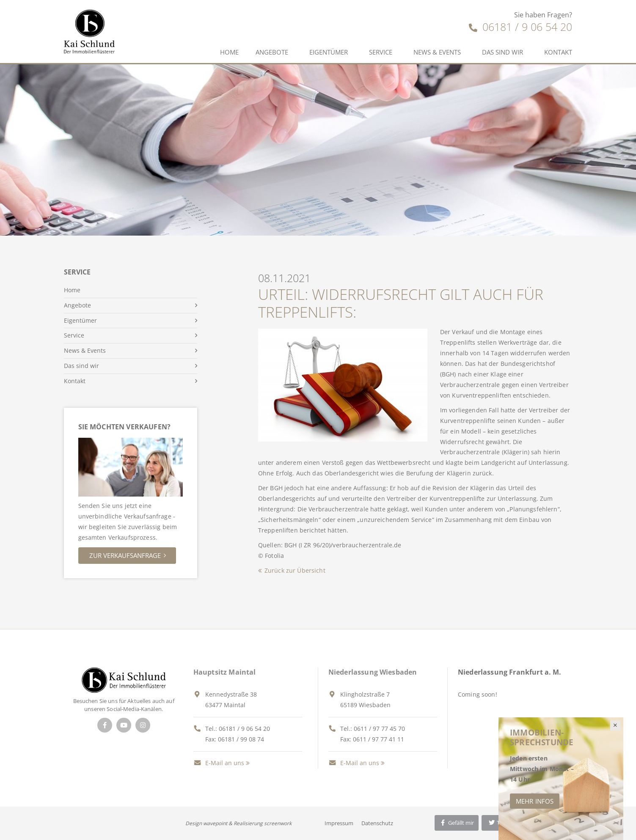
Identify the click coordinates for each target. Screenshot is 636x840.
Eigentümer (329, 52)
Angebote (272, 52)
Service (381, 52)
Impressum (339, 823)
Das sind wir (502, 52)
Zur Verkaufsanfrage (125, 555)
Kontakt (558, 52)
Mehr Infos (535, 801)
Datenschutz (377, 823)
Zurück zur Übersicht (295, 570)
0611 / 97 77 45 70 (379, 729)
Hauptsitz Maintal (225, 672)
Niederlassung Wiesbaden (373, 672)
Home (229, 52)
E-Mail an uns (219, 763)
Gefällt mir (457, 823)
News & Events (437, 52)
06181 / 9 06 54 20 (520, 27)
